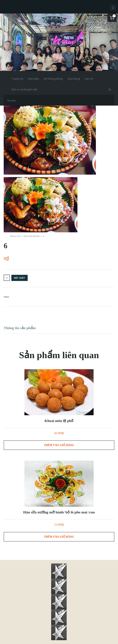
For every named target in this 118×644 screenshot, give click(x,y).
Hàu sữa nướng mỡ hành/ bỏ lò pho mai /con (59, 512)
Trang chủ (15, 236)
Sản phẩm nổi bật (32, 236)
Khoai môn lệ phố (59, 421)
